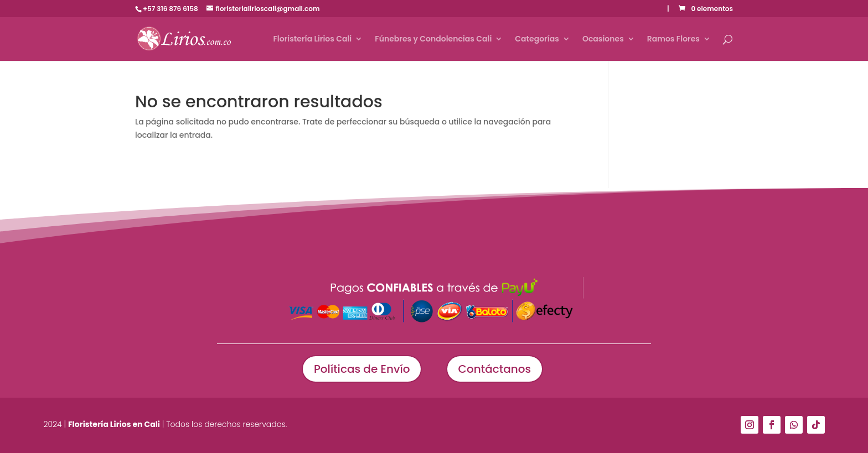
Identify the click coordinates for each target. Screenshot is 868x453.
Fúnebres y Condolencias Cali (433, 40)
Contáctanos (495, 369)
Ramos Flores (673, 40)
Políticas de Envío (362, 369)
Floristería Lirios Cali (312, 40)
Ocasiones (603, 40)
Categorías (537, 40)
